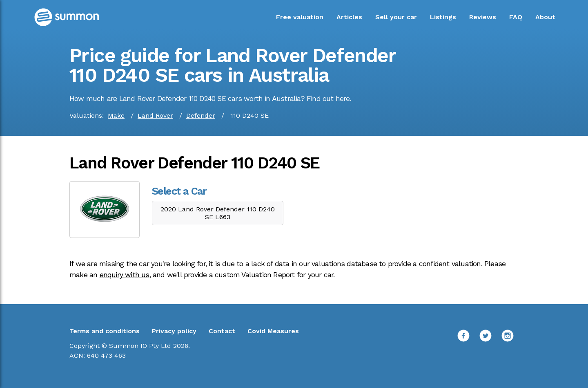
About (545, 17)
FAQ (516, 17)
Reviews (483, 17)
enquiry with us (125, 275)
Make (116, 116)
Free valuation (300, 17)
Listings (443, 17)
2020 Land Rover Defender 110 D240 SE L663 (218, 213)
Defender (201, 116)
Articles (349, 17)
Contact (222, 331)
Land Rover (155, 116)
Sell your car (396, 17)
